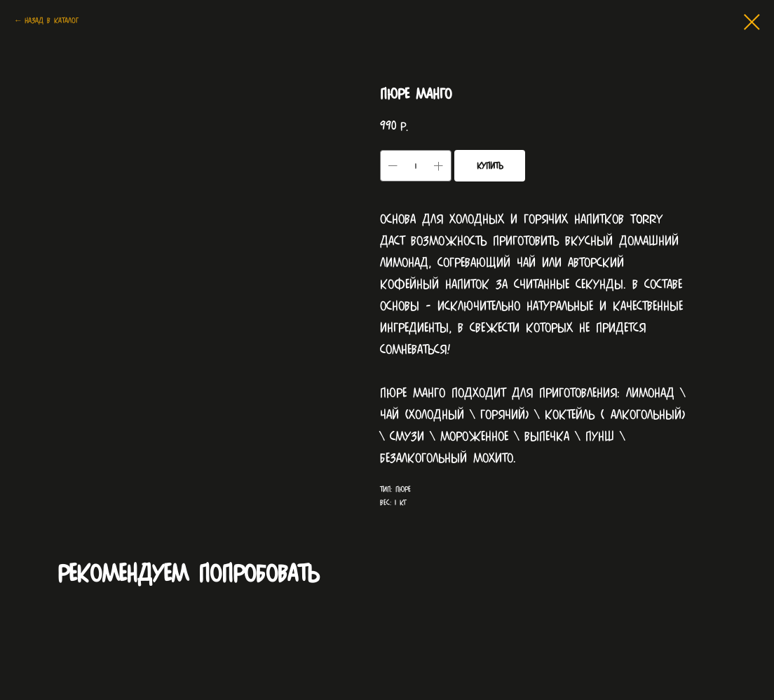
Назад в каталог (52, 20)
